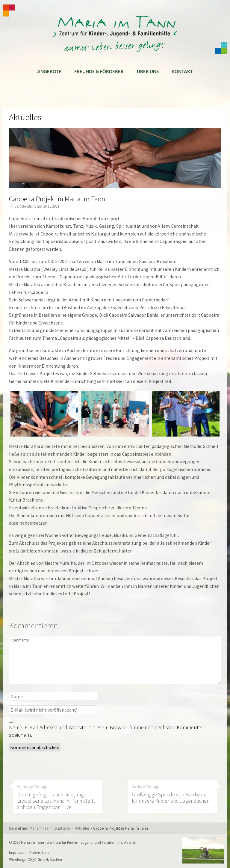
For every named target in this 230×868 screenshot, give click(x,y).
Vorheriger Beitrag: (57, 797)
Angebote (49, 71)
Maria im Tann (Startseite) (50, 828)
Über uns (148, 71)
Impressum (18, 852)
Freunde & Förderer (99, 71)
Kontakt (182, 71)
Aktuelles (82, 828)
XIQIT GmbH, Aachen (45, 859)
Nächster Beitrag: (172, 794)
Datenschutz (39, 852)
